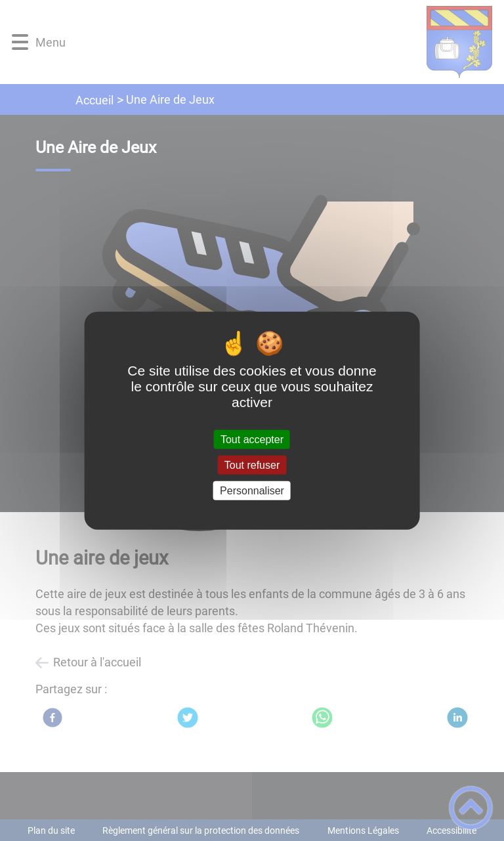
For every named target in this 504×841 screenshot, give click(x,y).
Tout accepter (252, 439)
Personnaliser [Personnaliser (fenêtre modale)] (252, 491)
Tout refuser (252, 464)
